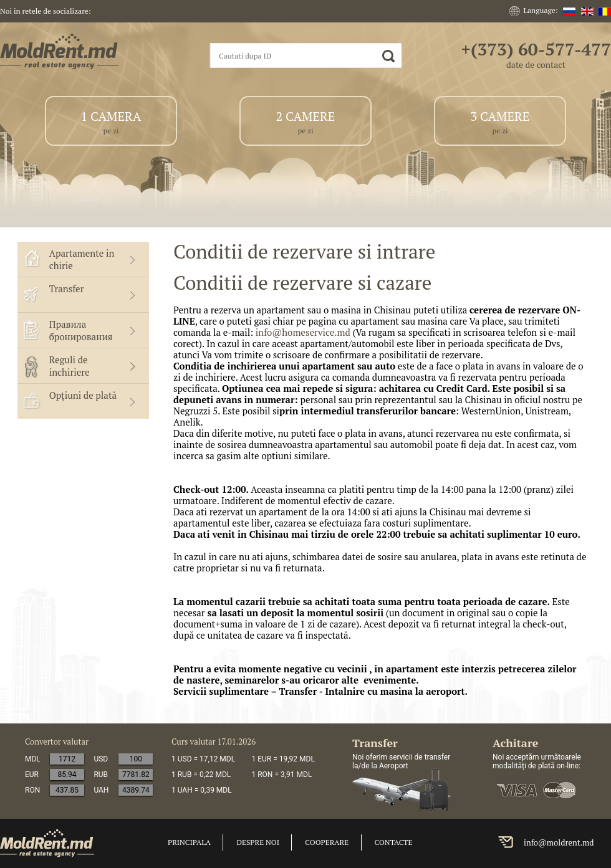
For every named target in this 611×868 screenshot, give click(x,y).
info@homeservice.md (303, 332)
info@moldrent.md (559, 842)
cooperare (327, 842)
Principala (189, 842)
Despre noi (258, 842)
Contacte (394, 842)
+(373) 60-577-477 (536, 49)
